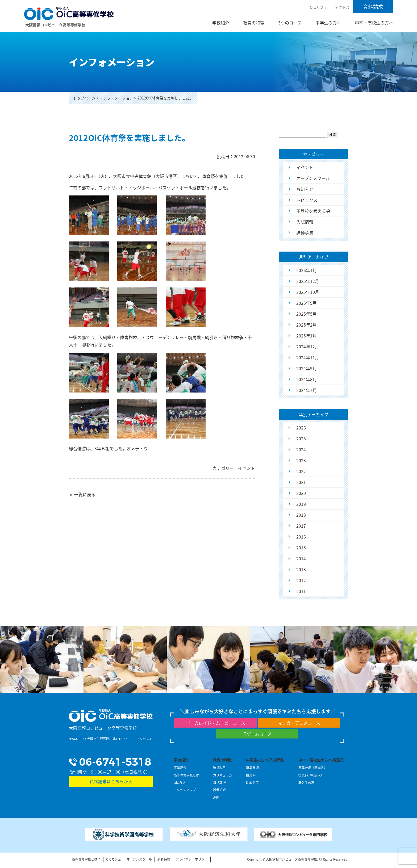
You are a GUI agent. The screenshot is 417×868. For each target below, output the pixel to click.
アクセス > (144, 739)
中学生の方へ (328, 23)
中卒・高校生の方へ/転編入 (321, 760)
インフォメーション (116, 98)
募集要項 (252, 768)
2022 (301, 471)
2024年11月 (308, 357)
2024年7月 (307, 390)
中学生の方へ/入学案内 (265, 760)
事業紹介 (180, 768)
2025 (301, 439)
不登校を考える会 (313, 211)
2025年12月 (308, 281)
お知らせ (305, 189)
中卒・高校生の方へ (374, 23)
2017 (301, 526)
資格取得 (219, 783)
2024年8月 (307, 379)
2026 (301, 428)
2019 (301, 504)
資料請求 (373, 7)
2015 (301, 548)
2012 (301, 580)
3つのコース (290, 23)
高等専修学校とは (186, 775)
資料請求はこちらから (111, 781)
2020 (301, 493)
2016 (301, 537)
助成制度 (252, 783)
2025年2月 (307, 325)
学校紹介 (221, 23)
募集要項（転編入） (313, 768)
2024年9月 (307, 368)
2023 (301, 460)
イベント (305, 167)
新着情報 (164, 859)
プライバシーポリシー (192, 859)
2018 (301, 515)
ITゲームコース (257, 734)
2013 (301, 569)
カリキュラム (223, 775)
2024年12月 (308, 347)
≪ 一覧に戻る (82, 494)
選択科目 (219, 768)
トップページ (84, 98)
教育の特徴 (254, 23)
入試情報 (305, 222)
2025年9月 (307, 303)
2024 (301, 449)
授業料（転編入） (311, 775)
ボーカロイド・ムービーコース (216, 723)
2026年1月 (307, 270)
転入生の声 (306, 783)
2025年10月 (308, 292)
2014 (301, 558)
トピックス (307, 200)
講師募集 (305, 233)
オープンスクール (313, 178)
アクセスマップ (185, 790)
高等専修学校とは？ (86, 859)
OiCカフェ (318, 7)
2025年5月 (307, 314)
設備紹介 (219, 790)
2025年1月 (307, 336)
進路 (216, 797)
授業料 (251, 775)
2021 (301, 482)
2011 (301, 591)
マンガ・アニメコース (299, 723)
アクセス (342, 7)
